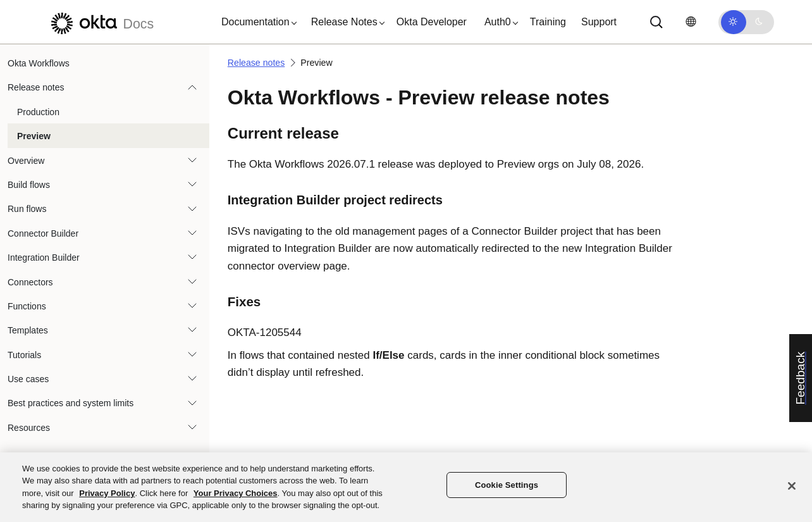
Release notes (36, 87)
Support (599, 22)
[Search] (656, 22)
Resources (29, 428)
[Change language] (691, 22)
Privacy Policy (107, 493)
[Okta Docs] (101, 22)
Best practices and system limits (71, 403)
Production (38, 112)
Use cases (28, 379)
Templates (28, 330)
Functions (27, 306)
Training (548, 22)
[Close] (792, 486)
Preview (34, 136)
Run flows (27, 209)
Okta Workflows (39, 63)
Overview (26, 161)
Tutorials (24, 355)
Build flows (29, 185)
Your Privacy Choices (236, 493)
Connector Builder (43, 233)
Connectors (30, 282)
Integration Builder (44, 258)
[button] (256, 22)
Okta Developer (432, 22)
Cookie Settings (507, 485)
